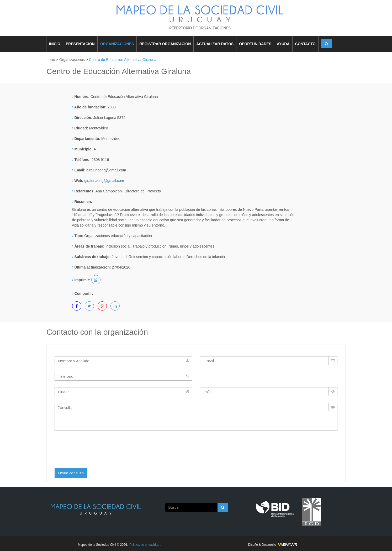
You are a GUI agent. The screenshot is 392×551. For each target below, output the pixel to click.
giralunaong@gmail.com (104, 181)
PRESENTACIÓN (80, 44)
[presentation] (98, 446)
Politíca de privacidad (144, 545)
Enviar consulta (71, 473)
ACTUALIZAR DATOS (215, 44)
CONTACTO (305, 44)
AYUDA (283, 44)
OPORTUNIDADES (255, 44)
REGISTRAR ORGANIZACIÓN (165, 44)
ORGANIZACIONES (117, 44)
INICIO (55, 44)
